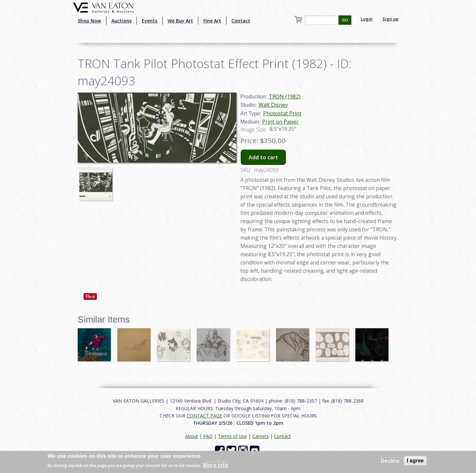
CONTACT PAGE (204, 416)
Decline (390, 461)
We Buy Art (180, 21)
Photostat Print (282, 113)
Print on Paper (280, 122)
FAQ (208, 436)
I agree (415, 461)
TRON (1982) (285, 97)
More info (216, 465)
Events (150, 21)
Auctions (121, 21)
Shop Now (89, 21)
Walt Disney (273, 105)
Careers (260, 436)
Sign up (390, 19)
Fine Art (212, 21)
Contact (241, 21)
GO (345, 20)
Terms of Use (232, 436)
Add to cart (263, 157)
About (192, 436)
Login (367, 19)
